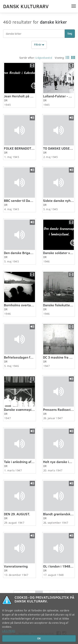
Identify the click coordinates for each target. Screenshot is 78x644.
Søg (70, 33)
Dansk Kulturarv (26, 6)
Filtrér (39, 45)
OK (39, 638)
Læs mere (9, 631)
